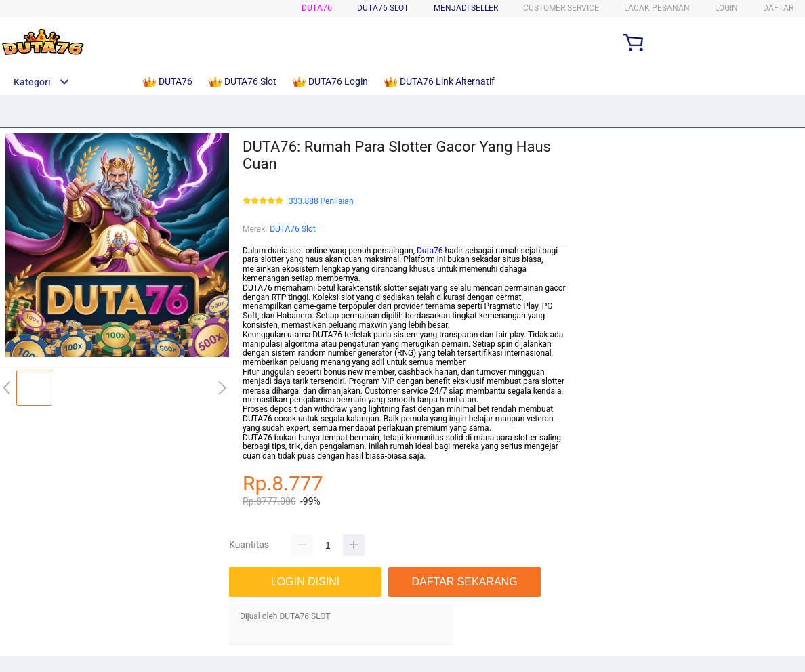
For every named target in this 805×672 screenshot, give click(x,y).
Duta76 (430, 251)
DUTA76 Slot (292, 229)
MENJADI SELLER (466, 8)
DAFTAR (778, 8)
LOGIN (726, 8)
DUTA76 (317, 8)
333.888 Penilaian (321, 202)
